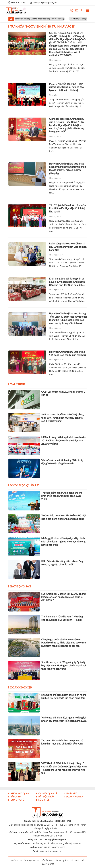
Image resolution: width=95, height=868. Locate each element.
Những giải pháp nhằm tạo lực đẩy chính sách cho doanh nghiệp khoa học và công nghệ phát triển (63, 542)
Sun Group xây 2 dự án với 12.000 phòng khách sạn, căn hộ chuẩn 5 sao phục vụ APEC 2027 (63, 597)
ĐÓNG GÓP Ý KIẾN (43, 861)
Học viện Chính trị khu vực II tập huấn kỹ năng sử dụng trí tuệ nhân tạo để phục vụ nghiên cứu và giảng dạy (67, 169)
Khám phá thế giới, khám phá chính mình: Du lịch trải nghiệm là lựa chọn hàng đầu (64, 696)
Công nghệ (17, 800)
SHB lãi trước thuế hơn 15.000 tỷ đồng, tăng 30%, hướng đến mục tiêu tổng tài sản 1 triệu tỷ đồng (63, 418)
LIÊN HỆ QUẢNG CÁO (64, 861)
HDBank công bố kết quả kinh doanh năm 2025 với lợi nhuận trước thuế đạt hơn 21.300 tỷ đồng (64, 441)
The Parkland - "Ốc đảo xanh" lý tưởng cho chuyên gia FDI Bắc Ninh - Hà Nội (62, 618)
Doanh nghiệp (21, 688)
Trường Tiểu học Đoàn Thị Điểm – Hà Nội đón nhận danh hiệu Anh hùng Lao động (63, 517)
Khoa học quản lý (56, 60)
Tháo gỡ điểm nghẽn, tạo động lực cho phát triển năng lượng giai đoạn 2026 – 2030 (62, 496)
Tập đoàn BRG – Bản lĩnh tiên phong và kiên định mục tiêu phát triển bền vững (62, 742)
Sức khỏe (44, 800)
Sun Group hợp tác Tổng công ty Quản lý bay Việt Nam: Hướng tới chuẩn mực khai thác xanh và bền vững (64, 666)
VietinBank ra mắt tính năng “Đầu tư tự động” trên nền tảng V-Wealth (62, 462)
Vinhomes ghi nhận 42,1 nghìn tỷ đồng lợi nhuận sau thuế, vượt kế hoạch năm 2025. (64, 719)
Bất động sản (21, 587)
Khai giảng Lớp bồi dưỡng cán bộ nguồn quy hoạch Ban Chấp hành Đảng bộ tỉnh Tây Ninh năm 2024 (67, 282)
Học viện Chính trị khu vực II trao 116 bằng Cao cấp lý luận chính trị (67, 353)
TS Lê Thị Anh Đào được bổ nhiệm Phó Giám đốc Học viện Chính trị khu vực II (67, 208)
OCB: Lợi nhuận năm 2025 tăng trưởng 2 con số (63, 393)
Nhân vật (53, 95)
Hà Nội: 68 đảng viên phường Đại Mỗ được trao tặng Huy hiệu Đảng (37, 19)
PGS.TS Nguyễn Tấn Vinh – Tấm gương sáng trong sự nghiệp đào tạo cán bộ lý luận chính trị (66, 87)
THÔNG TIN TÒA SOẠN (22, 861)
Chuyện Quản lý (47, 794)
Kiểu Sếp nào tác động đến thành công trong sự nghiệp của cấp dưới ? (62, 563)
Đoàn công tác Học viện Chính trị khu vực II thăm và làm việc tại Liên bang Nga (68, 247)
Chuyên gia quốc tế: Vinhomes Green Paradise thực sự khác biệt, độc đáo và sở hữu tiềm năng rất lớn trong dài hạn (64, 643)
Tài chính (18, 384)
